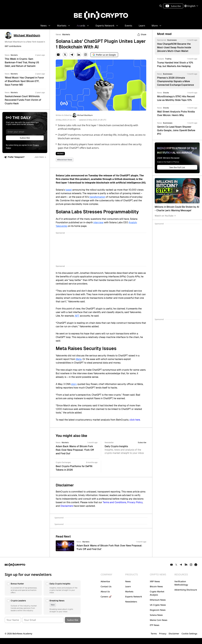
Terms (154, 634)
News (58, 34)
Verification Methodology (181, 583)
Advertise (105, 581)
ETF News (155, 625)
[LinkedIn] (79, 55)
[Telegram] (72, 55)
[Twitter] (65, 55)
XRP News (155, 581)
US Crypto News (158, 605)
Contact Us (106, 586)
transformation (97, 197)
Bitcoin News (156, 586)
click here (135, 420)
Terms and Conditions (114, 502)
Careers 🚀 (106, 597)
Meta (79, 359)
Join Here (40, 157)
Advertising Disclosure (186, 590)
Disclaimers (67, 506)
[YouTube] (58, 55)
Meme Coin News (159, 620)
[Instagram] (86, 55)
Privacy (163, 634)
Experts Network (134, 597)
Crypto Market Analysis (157, 593)
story (74, 384)
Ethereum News (158, 600)
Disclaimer (174, 634)
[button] (23, 588)
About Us (105, 591)
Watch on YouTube (165, 216)
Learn (128, 586)
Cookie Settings (189, 634)
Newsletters (131, 602)
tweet (69, 190)
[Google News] (196, 565)
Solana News (156, 615)
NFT (77, 316)
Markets (66, 34)
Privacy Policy (135, 502)
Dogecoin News (158, 610)
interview (98, 222)
